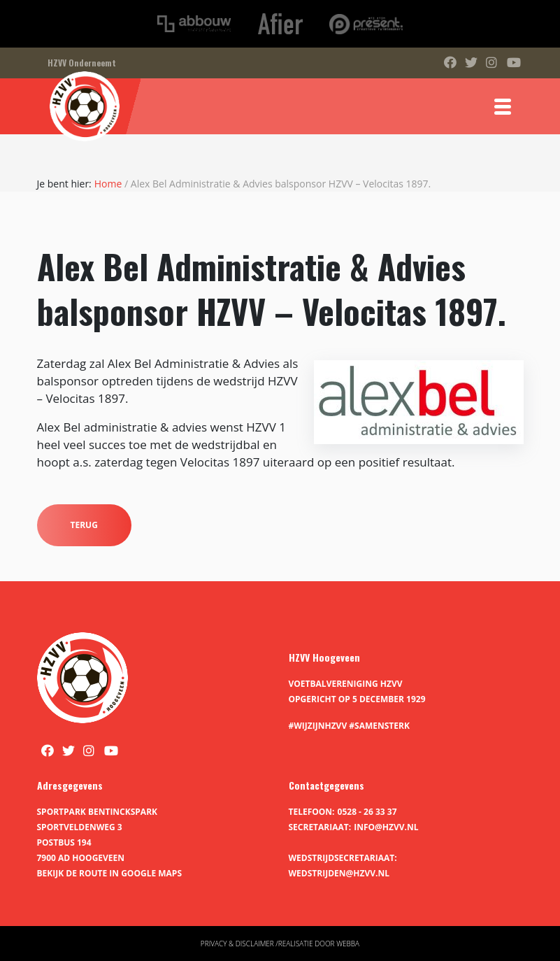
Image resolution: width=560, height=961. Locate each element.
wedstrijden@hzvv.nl (339, 873)
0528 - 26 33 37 (367, 812)
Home (108, 184)
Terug (84, 525)
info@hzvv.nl (386, 827)
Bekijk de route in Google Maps (110, 873)
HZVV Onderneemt (82, 63)
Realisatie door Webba (319, 944)
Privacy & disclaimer (237, 944)
